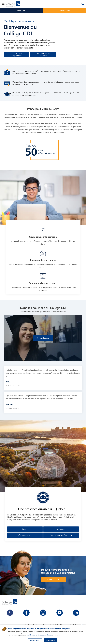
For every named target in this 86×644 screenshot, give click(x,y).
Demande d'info (65, 10)
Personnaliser (35, 640)
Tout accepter (51, 640)
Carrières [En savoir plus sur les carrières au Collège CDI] (61, 529)
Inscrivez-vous (21, 10)
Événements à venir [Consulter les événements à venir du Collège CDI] (25, 535)
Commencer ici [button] (53, 580)
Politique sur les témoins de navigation (40, 635)
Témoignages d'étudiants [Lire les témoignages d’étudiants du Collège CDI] (61, 535)
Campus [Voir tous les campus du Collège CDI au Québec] (25, 529)
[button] (43, 338)
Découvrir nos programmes (16, 54)
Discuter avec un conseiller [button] (43, 54)
